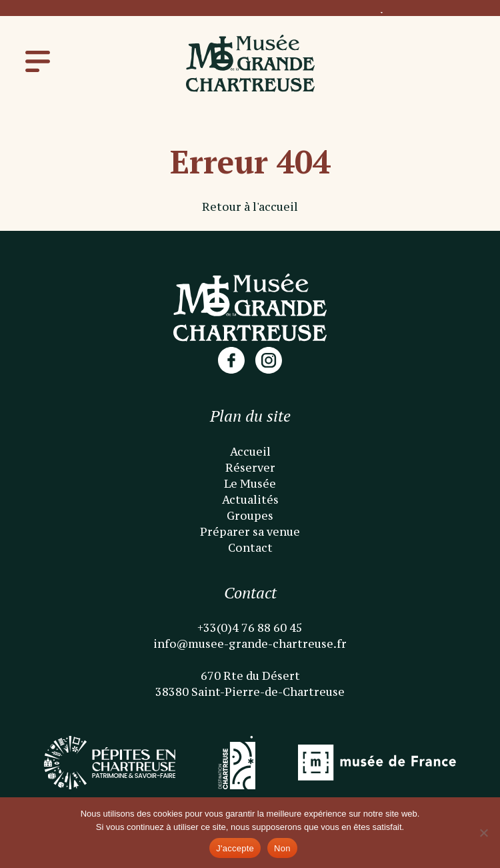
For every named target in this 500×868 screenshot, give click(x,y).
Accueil (250, 452)
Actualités (250, 500)
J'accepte (235, 848)
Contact (250, 548)
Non (282, 848)
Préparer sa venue (250, 532)
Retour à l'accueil (250, 207)
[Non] (483, 833)
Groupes (250, 516)
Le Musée (250, 484)
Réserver (250, 468)
